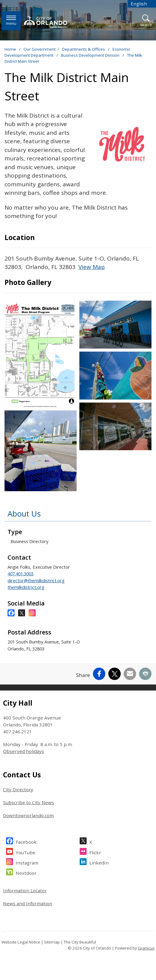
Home (10, 49)
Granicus (146, 948)
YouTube (25, 852)
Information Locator (25, 890)
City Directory (18, 789)
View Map (92, 267)
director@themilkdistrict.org (36, 580)
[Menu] (11, 21)
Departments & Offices (84, 49)
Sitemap (52, 942)
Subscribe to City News (29, 802)
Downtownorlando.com (28, 815)
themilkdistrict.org (26, 587)
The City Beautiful (80, 942)
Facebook (26, 841)
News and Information (28, 903)
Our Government (40, 49)
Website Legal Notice (21, 942)
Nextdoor (26, 872)
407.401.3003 (21, 574)
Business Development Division (91, 55)
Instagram (27, 862)
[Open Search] (146, 21)
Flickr (95, 852)
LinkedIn (99, 862)
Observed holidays (24, 751)
